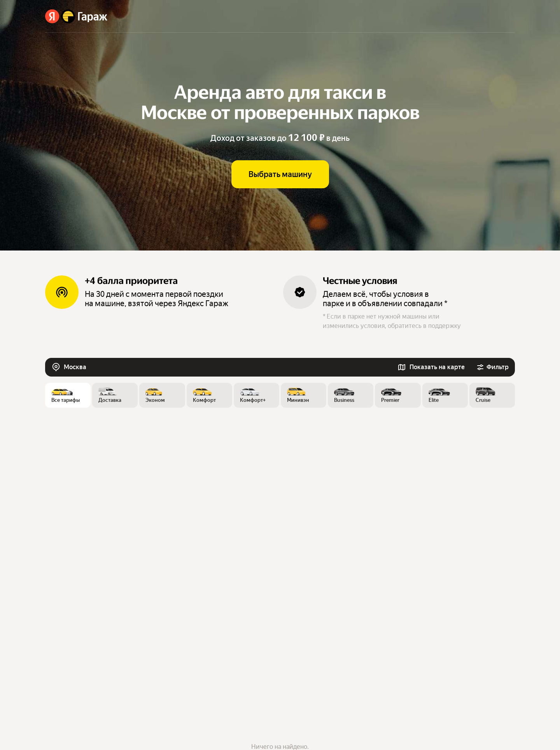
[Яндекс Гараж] (76, 16)
